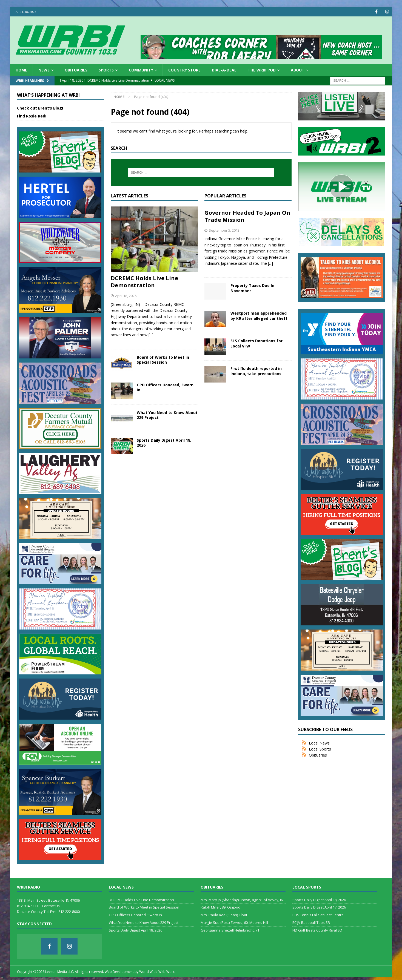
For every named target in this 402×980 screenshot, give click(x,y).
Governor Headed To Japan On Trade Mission (247, 216)
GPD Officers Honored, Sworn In (165, 387)
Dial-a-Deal (224, 70)
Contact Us (51, 906)
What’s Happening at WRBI (48, 95)
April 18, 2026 (126, 296)
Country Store (184, 70)
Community (141, 70)
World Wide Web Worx (157, 972)
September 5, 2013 (224, 230)
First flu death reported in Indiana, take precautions (256, 371)
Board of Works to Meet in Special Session (163, 360)
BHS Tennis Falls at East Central (318, 915)
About (298, 70)
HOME (21, 70)
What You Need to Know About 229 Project (167, 415)
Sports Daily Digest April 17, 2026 (319, 907)
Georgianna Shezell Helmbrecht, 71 (230, 930)
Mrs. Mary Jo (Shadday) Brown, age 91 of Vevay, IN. (242, 899)
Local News (319, 743)
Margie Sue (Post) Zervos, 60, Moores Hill (234, 922)
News (44, 70)
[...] (151, 335)
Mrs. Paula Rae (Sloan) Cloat (224, 915)
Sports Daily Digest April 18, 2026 (164, 443)
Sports (106, 70)
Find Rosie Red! (32, 116)
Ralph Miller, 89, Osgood (220, 907)
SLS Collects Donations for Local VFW (256, 343)
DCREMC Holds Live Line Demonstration (144, 282)
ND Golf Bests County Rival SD (317, 930)
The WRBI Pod (262, 70)
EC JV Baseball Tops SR (311, 922)
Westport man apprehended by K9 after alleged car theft (259, 316)
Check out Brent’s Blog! (40, 108)
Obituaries (76, 70)
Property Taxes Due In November (252, 288)
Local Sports (320, 749)
